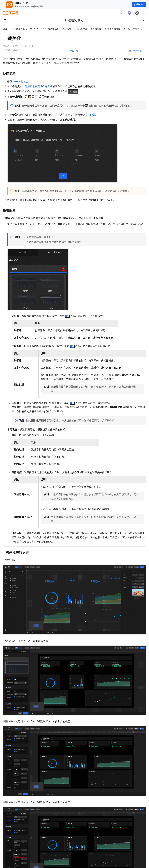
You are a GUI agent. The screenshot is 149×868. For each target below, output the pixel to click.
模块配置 (90, 115)
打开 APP (139, 5)
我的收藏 (137, 51)
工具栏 (127, 29)
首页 (5, 29)
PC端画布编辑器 (112, 29)
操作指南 (67, 29)
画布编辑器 (96, 29)
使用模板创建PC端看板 (39, 86)
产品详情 (74, 51)
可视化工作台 (81, 29)
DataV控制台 (21, 81)
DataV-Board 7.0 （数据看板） (45, 29)
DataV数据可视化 (19, 29)
